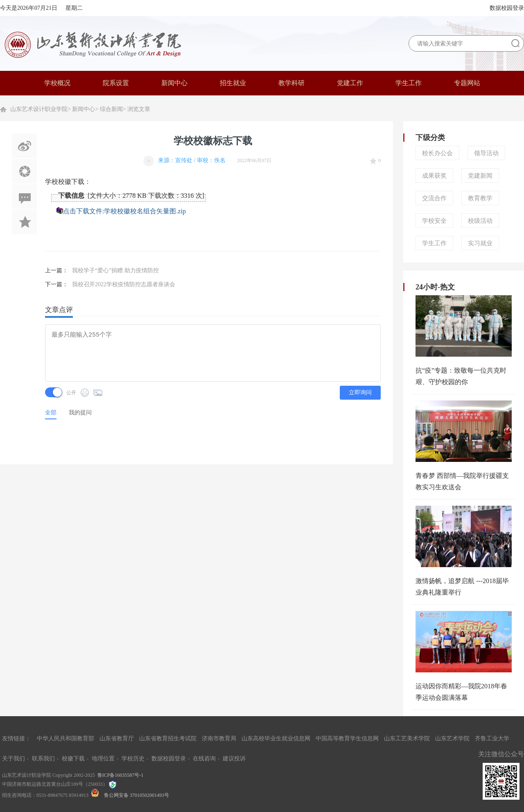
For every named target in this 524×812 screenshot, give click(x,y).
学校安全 (434, 221)
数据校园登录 (507, 8)
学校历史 (133, 759)
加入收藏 (25, 222)
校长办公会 (437, 153)
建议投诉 (234, 759)
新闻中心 (84, 109)
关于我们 (14, 759)
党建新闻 (480, 176)
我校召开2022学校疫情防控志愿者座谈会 (124, 284)
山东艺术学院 (452, 738)
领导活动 (486, 153)
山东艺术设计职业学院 (39, 109)
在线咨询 (204, 759)
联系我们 (43, 759)
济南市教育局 (219, 738)
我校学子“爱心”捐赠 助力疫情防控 (115, 270)
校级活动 (480, 221)
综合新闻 (111, 109)
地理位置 (103, 759)
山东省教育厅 (117, 738)
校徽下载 (73, 759)
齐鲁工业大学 (492, 738)
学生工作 (434, 243)
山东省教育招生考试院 (168, 738)
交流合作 (434, 198)
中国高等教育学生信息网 (347, 738)
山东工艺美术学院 (407, 738)
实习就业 (480, 243)
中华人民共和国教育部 (65, 738)
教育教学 (480, 198)
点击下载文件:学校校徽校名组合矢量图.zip (124, 211)
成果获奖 (434, 176)
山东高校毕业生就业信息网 (276, 738)
